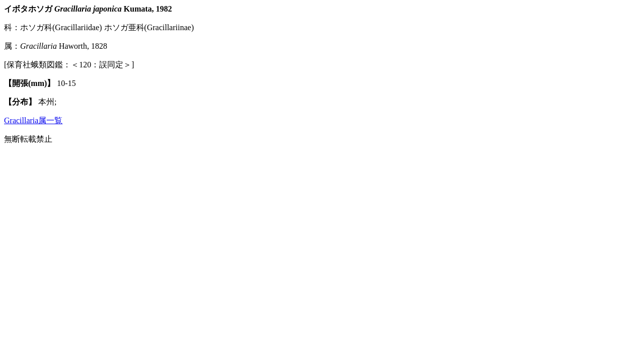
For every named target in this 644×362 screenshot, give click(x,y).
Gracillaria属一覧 (33, 120)
